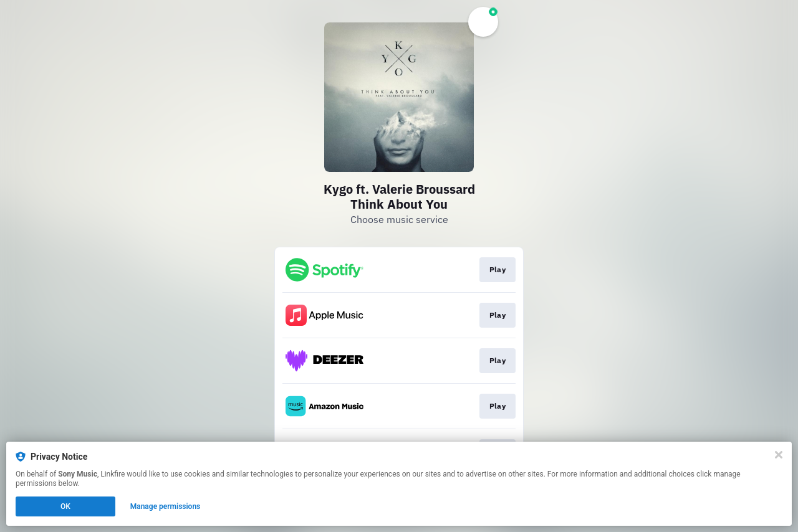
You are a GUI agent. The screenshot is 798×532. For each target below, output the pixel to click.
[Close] (779, 455)
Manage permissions (166, 506)
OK (65, 506)
